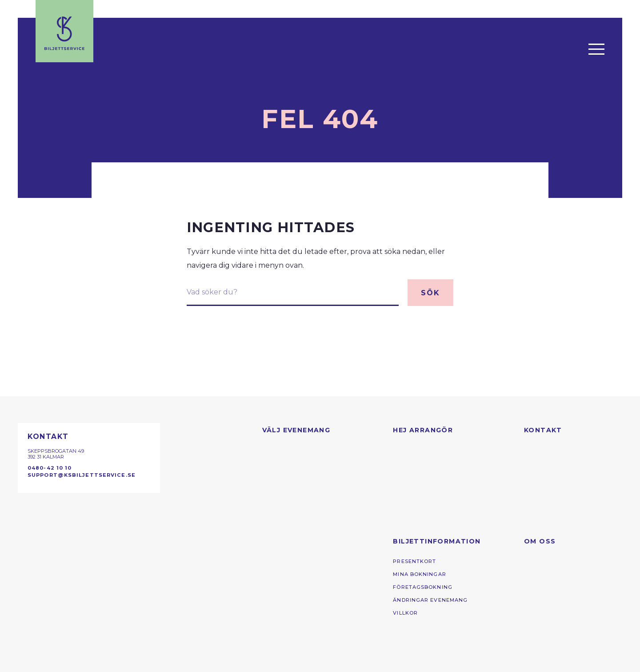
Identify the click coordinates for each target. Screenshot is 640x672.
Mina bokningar (420, 574)
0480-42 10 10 (50, 468)
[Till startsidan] (64, 31)
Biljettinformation (437, 541)
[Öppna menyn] (596, 49)
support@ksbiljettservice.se (82, 475)
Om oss (540, 541)
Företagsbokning (423, 587)
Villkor (405, 613)
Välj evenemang (296, 430)
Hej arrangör (423, 430)
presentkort (414, 561)
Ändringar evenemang (430, 600)
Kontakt (543, 430)
